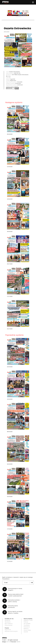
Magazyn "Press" (28, 620)
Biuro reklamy (9, 624)
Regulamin (8, 630)
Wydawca (8, 622)
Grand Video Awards (27, 631)
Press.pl (26, 622)
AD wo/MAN (27, 624)
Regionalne (13, 81)
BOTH (8, 642)
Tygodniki (13, 79)
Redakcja (7, 620)
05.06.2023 (18, 83)
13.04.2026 (20, 82)
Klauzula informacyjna (11, 631)
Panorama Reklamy (27, 628)
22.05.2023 (20, 85)
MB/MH (18, 642)
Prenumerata (9, 625)
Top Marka (27, 625)
